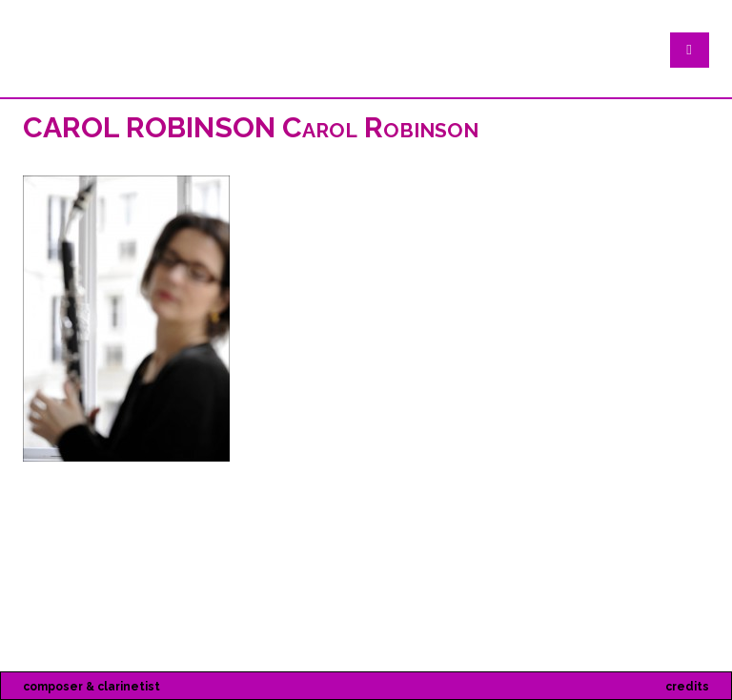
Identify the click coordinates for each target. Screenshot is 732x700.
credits (687, 687)
